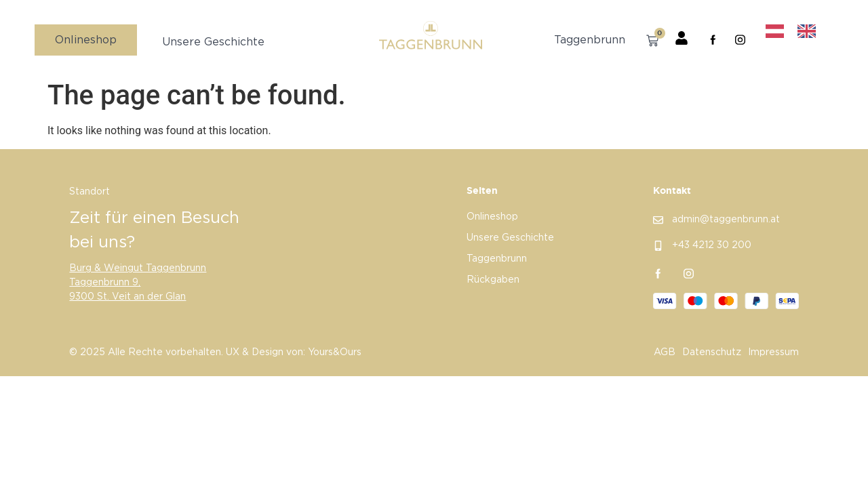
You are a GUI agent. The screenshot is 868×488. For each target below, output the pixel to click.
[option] (810, 32)
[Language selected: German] (796, 32)
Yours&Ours (335, 353)
